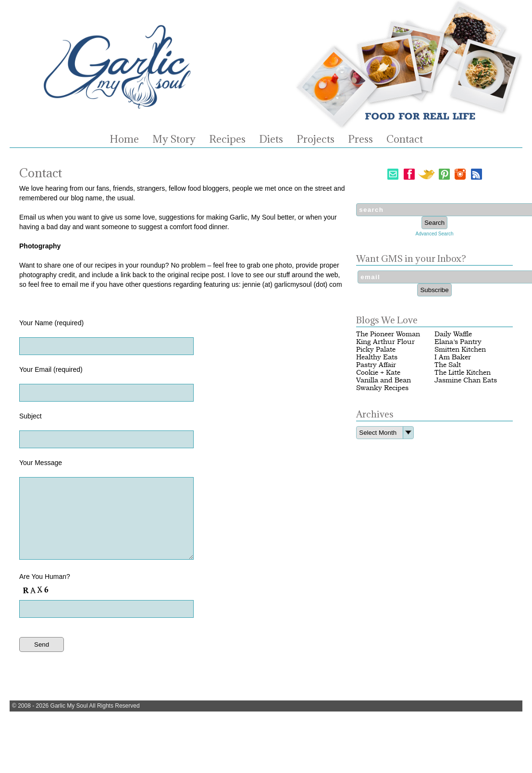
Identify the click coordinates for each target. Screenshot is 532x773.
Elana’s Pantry (458, 342)
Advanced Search (435, 234)
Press (360, 139)
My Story (174, 139)
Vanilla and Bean (384, 380)
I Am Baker (453, 357)
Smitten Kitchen (460, 350)
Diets (271, 139)
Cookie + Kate (378, 373)
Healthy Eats (377, 357)
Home (124, 139)
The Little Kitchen (463, 373)
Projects (315, 139)
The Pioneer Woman (388, 334)
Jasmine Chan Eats (466, 380)
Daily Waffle (453, 334)
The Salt (448, 365)
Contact (405, 139)
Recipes (227, 139)
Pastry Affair (376, 365)
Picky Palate (376, 350)
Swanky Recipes (382, 388)
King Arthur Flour (385, 342)
